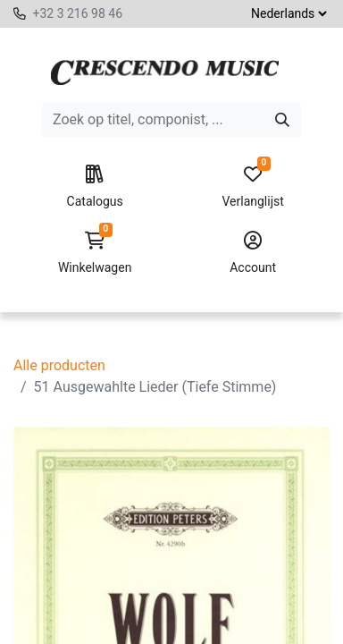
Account (253, 253)
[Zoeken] (282, 120)
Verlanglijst (253, 187)
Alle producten (59, 365)
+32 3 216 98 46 (77, 13)
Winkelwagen (95, 253)
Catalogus (95, 187)
